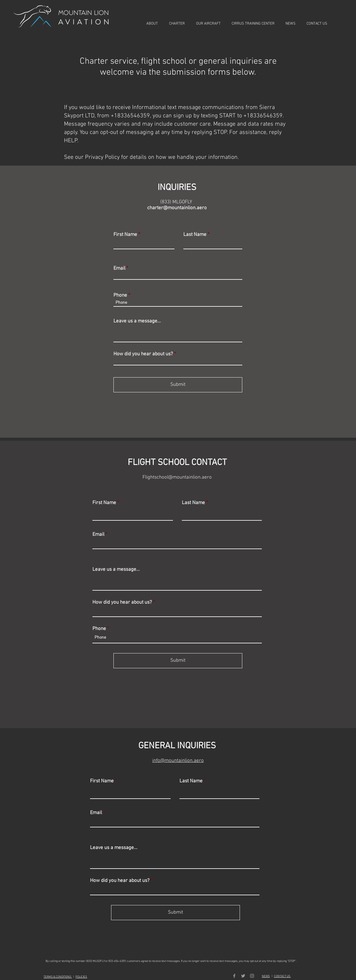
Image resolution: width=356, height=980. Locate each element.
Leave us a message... (137, 321)
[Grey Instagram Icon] (252, 976)
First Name (125, 235)
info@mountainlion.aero (178, 761)
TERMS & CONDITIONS (58, 977)
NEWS (266, 976)
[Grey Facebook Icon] (234, 976)
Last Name (195, 235)
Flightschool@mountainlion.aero (177, 477)
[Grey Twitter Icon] (243, 976)
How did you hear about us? (143, 354)
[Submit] (178, 385)
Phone (120, 296)
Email (119, 269)
